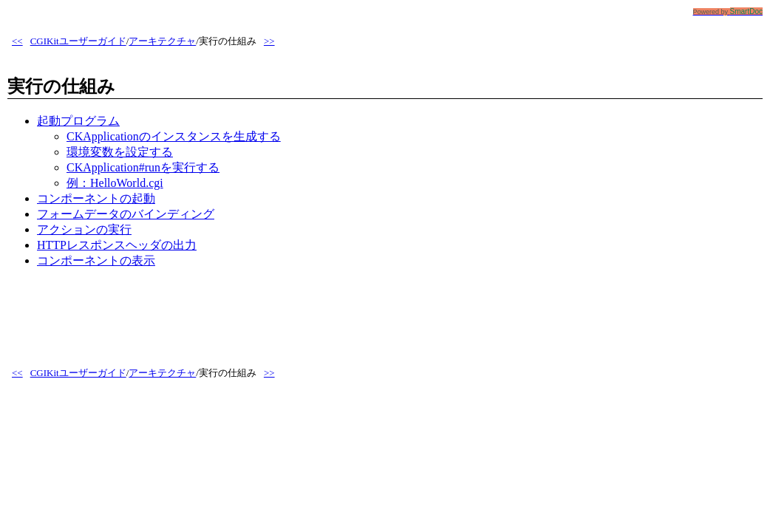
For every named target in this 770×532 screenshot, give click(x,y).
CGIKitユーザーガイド (78, 41)
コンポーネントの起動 (96, 198)
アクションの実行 (84, 229)
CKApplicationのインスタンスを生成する (174, 136)
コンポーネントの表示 (96, 260)
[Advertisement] (276, 314)
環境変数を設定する (120, 152)
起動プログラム (78, 121)
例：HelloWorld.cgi (115, 183)
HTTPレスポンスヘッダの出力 (117, 245)
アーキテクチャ (162, 41)
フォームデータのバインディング (126, 214)
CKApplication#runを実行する (143, 167)
